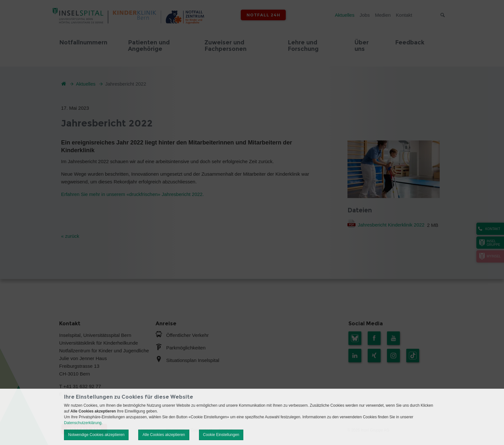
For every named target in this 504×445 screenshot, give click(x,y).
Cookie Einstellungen (221, 435)
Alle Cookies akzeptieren (164, 435)
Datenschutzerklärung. (83, 423)
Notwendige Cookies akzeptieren (96, 435)
